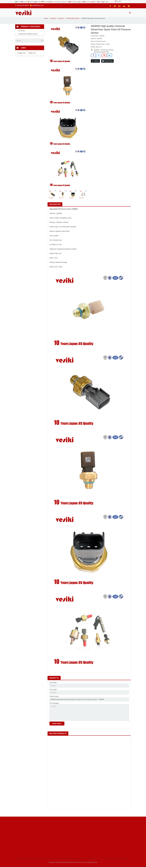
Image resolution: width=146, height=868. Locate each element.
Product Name (54, 699)
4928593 (97, 52)
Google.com (22, 55)
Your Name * (53, 685)
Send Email (107, 63)
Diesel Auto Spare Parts (101, 54)
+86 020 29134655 (23, 5)
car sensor (22, 33)
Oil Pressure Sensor (107, 52)
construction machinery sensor (28, 36)
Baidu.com (32, 55)
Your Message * (54, 706)
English (118, 1)
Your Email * (53, 692)
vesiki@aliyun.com (38, 5)
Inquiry (95, 63)
